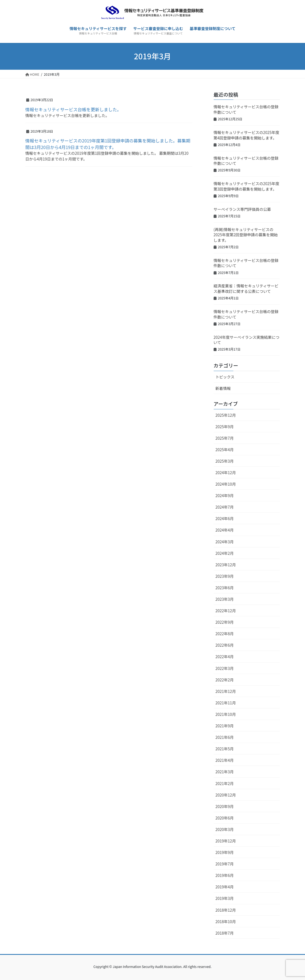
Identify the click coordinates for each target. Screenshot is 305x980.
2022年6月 (225, 645)
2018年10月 (226, 921)
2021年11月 (226, 703)
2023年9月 (225, 576)
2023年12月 (226, 565)
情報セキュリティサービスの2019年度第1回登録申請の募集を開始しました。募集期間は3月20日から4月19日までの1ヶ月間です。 (108, 144)
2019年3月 (225, 898)
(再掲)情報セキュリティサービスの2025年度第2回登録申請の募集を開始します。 (246, 235)
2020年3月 (225, 829)
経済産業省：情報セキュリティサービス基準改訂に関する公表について (246, 288)
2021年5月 (225, 749)
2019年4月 (225, 887)
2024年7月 (225, 507)
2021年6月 (225, 737)
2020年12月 (226, 795)
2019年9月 (225, 852)
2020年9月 (225, 806)
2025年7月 (225, 438)
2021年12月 (226, 691)
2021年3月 (225, 772)
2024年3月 (225, 542)
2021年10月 (226, 714)
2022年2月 (225, 680)
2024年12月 (226, 472)
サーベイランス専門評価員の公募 (242, 209)
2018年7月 (225, 933)
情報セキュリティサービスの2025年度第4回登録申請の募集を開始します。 (246, 135)
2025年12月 (226, 415)
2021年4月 (225, 760)
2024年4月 (225, 530)
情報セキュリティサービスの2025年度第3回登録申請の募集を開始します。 (246, 186)
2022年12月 (226, 611)
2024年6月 (225, 518)
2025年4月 (225, 450)
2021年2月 (225, 783)
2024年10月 (226, 484)
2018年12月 (226, 910)
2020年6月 (225, 818)
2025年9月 (225, 427)
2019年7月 (225, 864)
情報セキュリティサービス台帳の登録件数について (246, 109)
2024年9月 (225, 495)
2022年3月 (225, 668)
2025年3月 (225, 461)
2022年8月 (225, 634)
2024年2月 (225, 553)
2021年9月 (225, 726)
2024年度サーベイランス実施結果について (247, 340)
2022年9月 (225, 622)
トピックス (225, 377)
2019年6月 (225, 875)
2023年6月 (225, 588)
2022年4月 (225, 657)
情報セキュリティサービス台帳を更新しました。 (73, 109)
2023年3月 (225, 599)
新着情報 (223, 388)
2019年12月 (226, 841)
